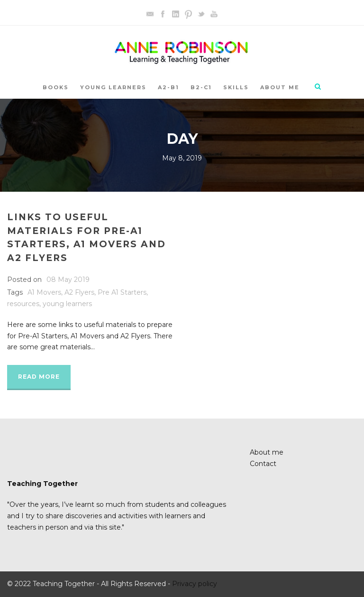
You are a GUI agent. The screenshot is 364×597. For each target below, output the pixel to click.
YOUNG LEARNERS (113, 87)
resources (23, 304)
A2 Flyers (79, 292)
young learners (67, 304)
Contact (263, 464)
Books (56, 87)
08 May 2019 (68, 280)
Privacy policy (195, 584)
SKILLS (236, 87)
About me (280, 87)
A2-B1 (168, 87)
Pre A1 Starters (122, 292)
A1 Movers (44, 292)
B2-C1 (201, 87)
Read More (39, 377)
